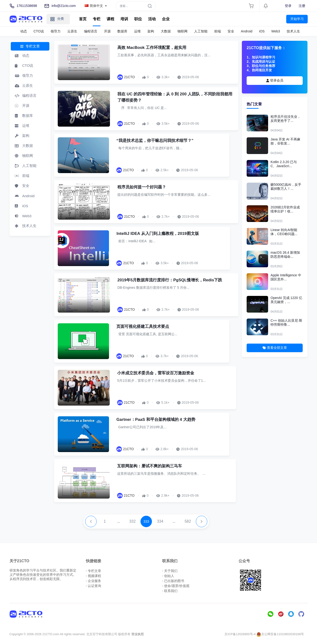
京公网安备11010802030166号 (280, 634)
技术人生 (293, 31)
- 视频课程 (94, 576)
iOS (262, 31)
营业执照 (138, 634)
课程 (110, 19)
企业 (166, 19)
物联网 (182, 31)
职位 (138, 19)
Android (247, 31)
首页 (83, 19)
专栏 (97, 19)
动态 (24, 31)
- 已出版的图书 (173, 581)
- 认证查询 (94, 586)
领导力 (56, 31)
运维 (137, 31)
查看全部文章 (275, 348)
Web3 (275, 31)
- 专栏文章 (94, 571)
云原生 (72, 31)
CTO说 (39, 31)
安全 (231, 31)
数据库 (122, 31)
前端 (218, 31)
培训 (124, 19)
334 (160, 521)
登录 (288, 6)
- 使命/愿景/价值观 (176, 586)
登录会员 (275, 80)
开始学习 (297, 19)
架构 (151, 31)
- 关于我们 (170, 571)
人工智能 (201, 31)
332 (133, 521)
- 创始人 (168, 576)
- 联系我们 (170, 591)
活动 (152, 19)
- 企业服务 (94, 581)
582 (188, 521)
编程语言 (91, 31)
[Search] (136, 6)
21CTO (129, 77)
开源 (107, 31)
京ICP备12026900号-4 (240, 634)
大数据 (166, 31)
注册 (302, 6)
